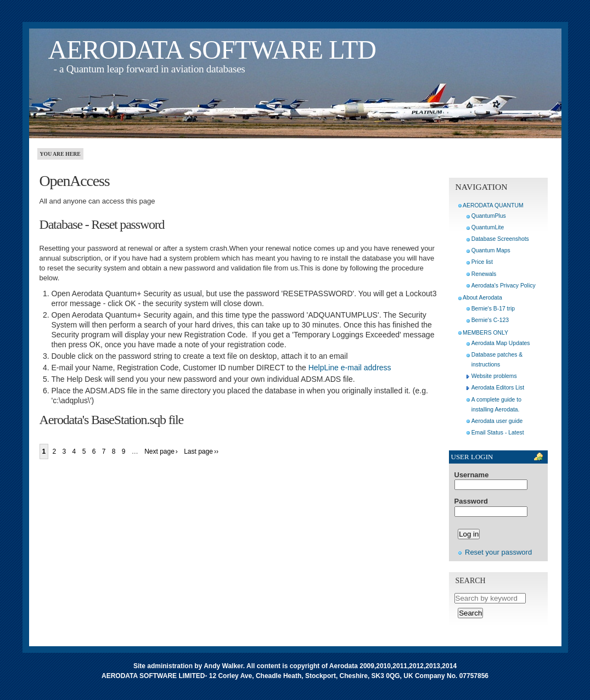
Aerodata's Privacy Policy (504, 286)
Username (472, 475)
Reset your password (498, 552)
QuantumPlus (489, 216)
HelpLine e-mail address (350, 368)
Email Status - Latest (498, 433)
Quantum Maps (491, 250)
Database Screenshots (500, 239)
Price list (482, 262)
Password (471, 501)
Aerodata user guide (497, 421)
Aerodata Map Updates (501, 343)
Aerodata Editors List (498, 388)
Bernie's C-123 (490, 320)
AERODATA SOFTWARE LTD (212, 50)
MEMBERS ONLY (485, 333)
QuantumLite (488, 227)
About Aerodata (482, 298)
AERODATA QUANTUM (493, 205)
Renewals (484, 274)
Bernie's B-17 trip (493, 309)
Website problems (494, 376)
